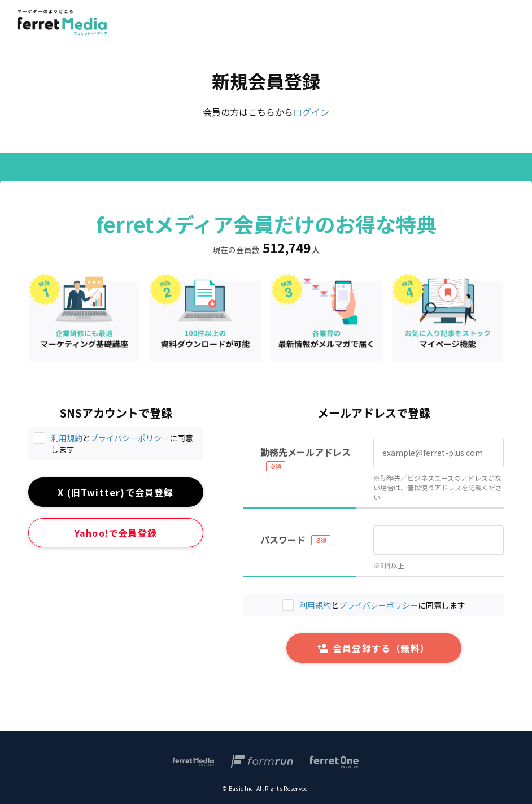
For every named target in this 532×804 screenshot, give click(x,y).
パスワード (283, 540)
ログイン (311, 112)
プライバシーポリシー (130, 438)
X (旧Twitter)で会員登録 (115, 492)
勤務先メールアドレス (306, 452)
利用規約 (67, 438)
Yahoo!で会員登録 (116, 533)
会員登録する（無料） (374, 648)
